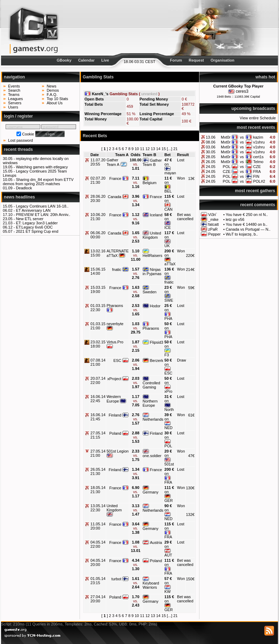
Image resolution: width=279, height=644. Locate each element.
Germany (151, 492)
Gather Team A (113, 162)
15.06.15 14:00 (98, 271)
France (115, 178)
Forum (176, 60)
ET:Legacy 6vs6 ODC (34, 227)
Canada (114, 197)
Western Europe (114, 399)
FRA (257, 171)
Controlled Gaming (151, 385)
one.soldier (152, 456)
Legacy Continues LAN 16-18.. (42, 206)
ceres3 (242, 91)
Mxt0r (226, 137)
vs (242, 137)
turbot (116, 579)
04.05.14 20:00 (98, 562)
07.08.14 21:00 (98, 362)
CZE (257, 167)
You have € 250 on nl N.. (247, 215)
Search (14, 90)
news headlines (19, 197)
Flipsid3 (157, 342)
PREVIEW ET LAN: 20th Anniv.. (43, 215)
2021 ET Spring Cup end (37, 231)
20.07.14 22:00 (98, 380)
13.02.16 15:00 (98, 253)
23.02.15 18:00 (98, 344)
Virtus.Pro (115, 342)
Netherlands (153, 419)
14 (158, 149)
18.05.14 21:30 (98, 490)
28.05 (211, 157)
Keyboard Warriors (151, 585)
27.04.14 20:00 (98, 599)
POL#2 (259, 181)
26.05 (211, 162)
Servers (15, 103)
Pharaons (115, 306)
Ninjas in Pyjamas (152, 272)
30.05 (211, 152)
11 (142, 149)
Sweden (150, 292)
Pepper (214, 234)
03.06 (211, 147)
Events (14, 86)
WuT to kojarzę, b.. (242, 234)
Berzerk (157, 360)
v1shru (259, 142)
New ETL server (29, 219)
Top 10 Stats (57, 99)
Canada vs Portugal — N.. (248, 229)
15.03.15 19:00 (98, 289)
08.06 (211, 142)
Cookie (28, 134)
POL (227, 167)
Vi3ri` (213, 215)
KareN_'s (100, 94)
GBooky (64, 60)
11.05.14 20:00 (98, 526)
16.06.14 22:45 (98, 399)
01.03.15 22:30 (98, 308)
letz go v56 (235, 219)
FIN (256, 176)
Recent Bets (95, 136)
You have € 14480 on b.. (247, 224)
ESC (117, 360)
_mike (213, 219)
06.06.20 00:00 (98, 235)
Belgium (150, 183)
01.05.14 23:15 (98, 581)
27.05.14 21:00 (98, 453)
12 (148, 149)
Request (196, 60)
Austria (156, 542)
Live (105, 60)
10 (137, 149)
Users (13, 107)
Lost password (21, 140)
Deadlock (24, 188)
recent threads (18, 149)
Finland (115, 415)
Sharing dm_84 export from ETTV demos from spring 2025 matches (38, 182)
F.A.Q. (52, 94)
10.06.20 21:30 (98, 217)
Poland (115, 433)
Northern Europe (150, 403)
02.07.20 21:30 (98, 180)
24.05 (211, 167)
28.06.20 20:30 (98, 198)
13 (153, 149)
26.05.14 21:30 (98, 471)
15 (164, 149)
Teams (14, 94)
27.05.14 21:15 (98, 435)
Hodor (155, 306)
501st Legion (118, 451)
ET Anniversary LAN (33, 210)
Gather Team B (152, 162)
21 (175, 149)
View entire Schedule (258, 118)
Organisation (223, 60)
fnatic (117, 269)
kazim (258, 137)
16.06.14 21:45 (98, 417)
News (52, 86)
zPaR (213, 229)
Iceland (156, 215)
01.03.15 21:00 (98, 326)
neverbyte (115, 324)
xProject (114, 379)
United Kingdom (152, 235)
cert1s (258, 157)
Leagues (15, 99)
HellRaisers (152, 255)
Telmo (258, 162)
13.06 (211, 137)
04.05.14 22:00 (98, 544)
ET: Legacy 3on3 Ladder (37, 223)
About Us (55, 103)
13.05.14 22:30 (98, 508)
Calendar (86, 60)
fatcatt (213, 224)
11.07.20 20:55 (98, 162)
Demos (53, 90)
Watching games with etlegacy (42, 167)
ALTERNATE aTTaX (118, 253)
